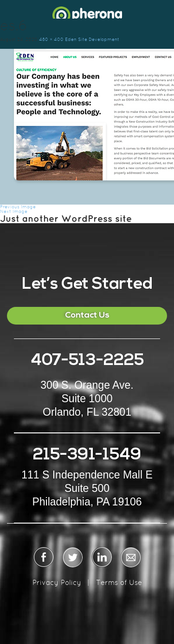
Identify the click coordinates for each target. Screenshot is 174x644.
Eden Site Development (92, 39)
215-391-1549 (87, 455)
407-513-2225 (87, 361)
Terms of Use (119, 582)
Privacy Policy (57, 582)
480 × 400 (51, 39)
